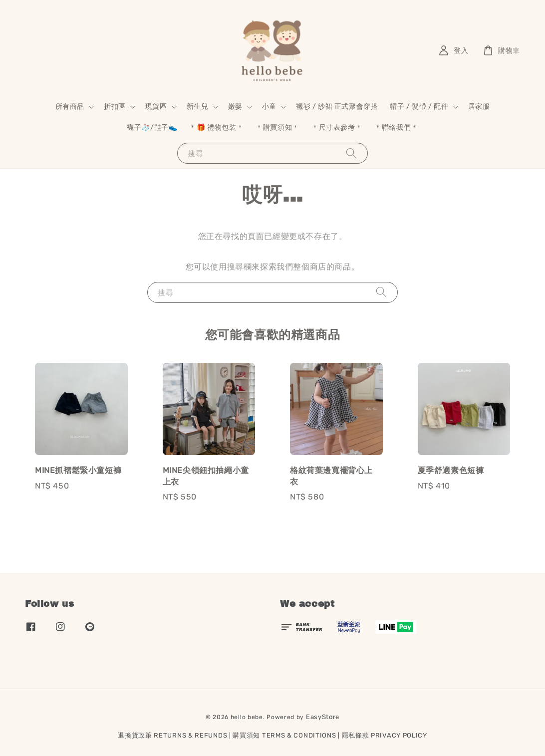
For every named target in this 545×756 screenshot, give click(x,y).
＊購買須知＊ (277, 127)
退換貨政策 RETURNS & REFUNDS (172, 735)
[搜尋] (351, 153)
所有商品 (70, 107)
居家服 (479, 107)
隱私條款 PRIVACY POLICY (385, 735)
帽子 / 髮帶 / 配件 (419, 107)
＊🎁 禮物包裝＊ (216, 127)
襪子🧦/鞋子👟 (152, 127)
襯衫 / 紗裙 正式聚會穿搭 (337, 107)
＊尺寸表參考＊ (337, 127)
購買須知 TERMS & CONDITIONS (284, 735)
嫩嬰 (235, 107)
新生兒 (198, 107)
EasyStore (323, 717)
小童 (269, 107)
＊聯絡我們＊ (396, 127)
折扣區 (115, 107)
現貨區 (156, 107)
